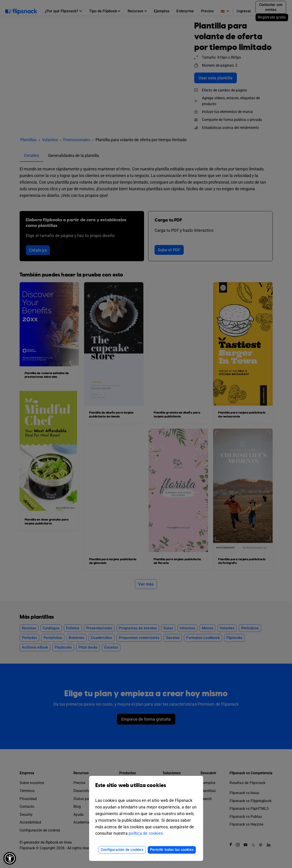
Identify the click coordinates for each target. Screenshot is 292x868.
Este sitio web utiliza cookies (146, 789)
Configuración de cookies (122, 850)
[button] (10, 858)
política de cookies (146, 833)
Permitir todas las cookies (172, 850)
